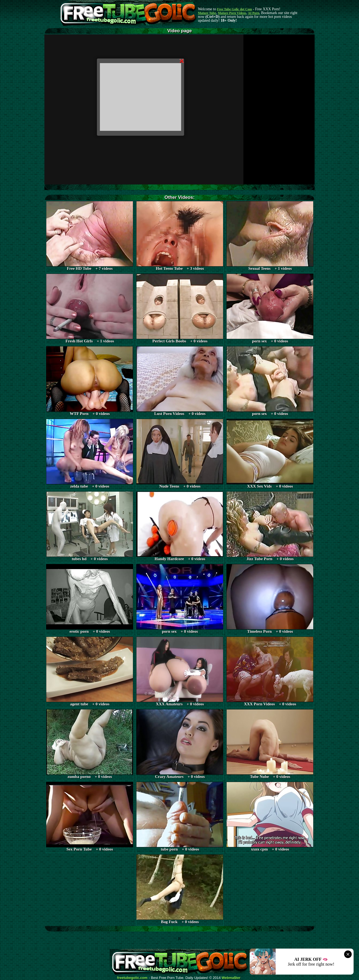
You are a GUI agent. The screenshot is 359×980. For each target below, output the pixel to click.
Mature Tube (207, 13)
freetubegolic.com (132, 978)
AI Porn (254, 13)
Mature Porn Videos (232, 13)
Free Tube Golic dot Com (234, 9)
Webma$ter (231, 978)
